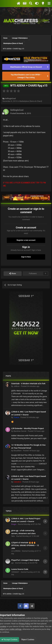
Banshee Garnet (20, 431)
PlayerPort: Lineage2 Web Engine (25, 560)
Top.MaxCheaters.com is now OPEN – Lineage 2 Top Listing (26, 76)
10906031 (15, 572)
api (12, 563)
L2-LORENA (16, 551)
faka (13, 536)
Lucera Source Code (20, 569)
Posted (21, 113)
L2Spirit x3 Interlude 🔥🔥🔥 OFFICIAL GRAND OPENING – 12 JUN (25, 545)
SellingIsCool (10, 98)
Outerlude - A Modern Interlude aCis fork (28, 383)
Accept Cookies (9, 640)
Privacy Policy (24, 624)
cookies (3, 626)
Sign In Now (26, 257)
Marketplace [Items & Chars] (31, 101)
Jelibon (17, 386)
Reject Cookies (28, 640)
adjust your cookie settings (11, 629)
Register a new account (26, 240)
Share (13, 274)
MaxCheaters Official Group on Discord (26, 67)
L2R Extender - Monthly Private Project (28, 428)
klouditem (18, 451)
